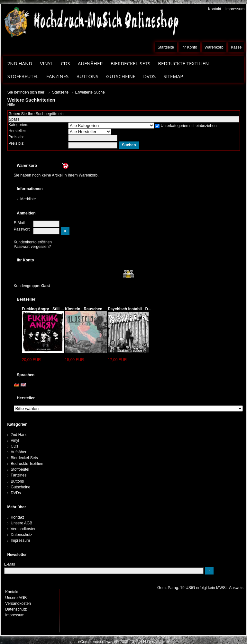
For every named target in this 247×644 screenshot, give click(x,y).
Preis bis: (16, 143)
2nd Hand (20, 63)
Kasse (236, 47)
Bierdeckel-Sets (131, 63)
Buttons (87, 76)
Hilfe (11, 105)
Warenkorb (214, 47)
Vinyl (46, 63)
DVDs (149, 76)
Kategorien (17, 424)
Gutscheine (121, 76)
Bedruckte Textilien (183, 63)
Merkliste (28, 199)
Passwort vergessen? (32, 247)
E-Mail (19, 223)
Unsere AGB (21, 523)
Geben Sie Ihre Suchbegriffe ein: (37, 114)
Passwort (22, 229)
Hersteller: (17, 131)
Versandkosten (23, 529)
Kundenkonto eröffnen (33, 242)
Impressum (235, 9)
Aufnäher (90, 63)
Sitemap (173, 76)
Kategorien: (18, 125)
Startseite (166, 47)
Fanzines (57, 76)
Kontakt (215, 9)
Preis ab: (16, 137)
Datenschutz (21, 535)
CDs (65, 63)
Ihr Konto (189, 47)
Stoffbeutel (23, 76)
